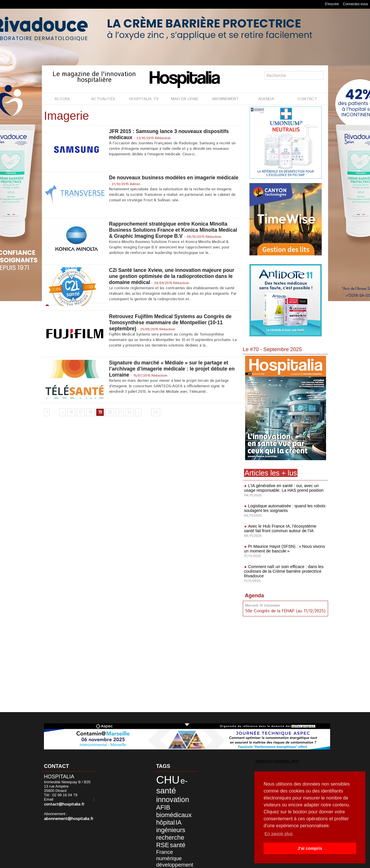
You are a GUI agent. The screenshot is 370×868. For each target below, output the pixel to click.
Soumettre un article (215, 862)
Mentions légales (152, 862)
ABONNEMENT (225, 99)
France (174, 825)
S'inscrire (332, 4)
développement (169, 835)
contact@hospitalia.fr (62, 804)
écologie (161, 849)
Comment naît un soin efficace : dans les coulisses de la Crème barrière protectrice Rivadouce (283, 571)
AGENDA (266, 99)
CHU (164, 778)
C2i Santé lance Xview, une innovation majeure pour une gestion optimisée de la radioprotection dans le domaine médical (173, 277)
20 (108, 413)
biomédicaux (169, 801)
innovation (168, 794)
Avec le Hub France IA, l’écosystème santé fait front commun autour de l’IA (284, 528)
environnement (166, 845)
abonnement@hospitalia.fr (66, 818)
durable (162, 840)
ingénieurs (166, 813)
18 (89, 413)
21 (118, 413)
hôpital (162, 807)
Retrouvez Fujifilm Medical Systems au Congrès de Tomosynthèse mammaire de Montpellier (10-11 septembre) (172, 323)
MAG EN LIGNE (185, 99)
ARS (174, 840)
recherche (166, 819)
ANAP (184, 845)
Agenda (254, 596)
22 (127, 413)
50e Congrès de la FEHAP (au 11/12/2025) (284, 611)
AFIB (187, 795)
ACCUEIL (62, 99)
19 (98, 413)
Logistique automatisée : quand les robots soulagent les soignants (283, 508)
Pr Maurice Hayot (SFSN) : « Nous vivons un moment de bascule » (283, 549)
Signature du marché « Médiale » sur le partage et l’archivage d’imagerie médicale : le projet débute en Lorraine (174, 369)
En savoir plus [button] (279, 833)
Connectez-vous (355, 4)
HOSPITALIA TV (144, 99)
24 (154, 413)
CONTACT (307, 99)
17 (80, 413)
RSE (183, 819)
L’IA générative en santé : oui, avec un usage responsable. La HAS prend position (282, 488)
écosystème (178, 849)
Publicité (183, 862)
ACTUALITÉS (103, 99)
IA (173, 807)
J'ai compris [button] (310, 848)
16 (71, 413)
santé (161, 825)
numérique (165, 831)
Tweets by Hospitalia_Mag (271, 760)
